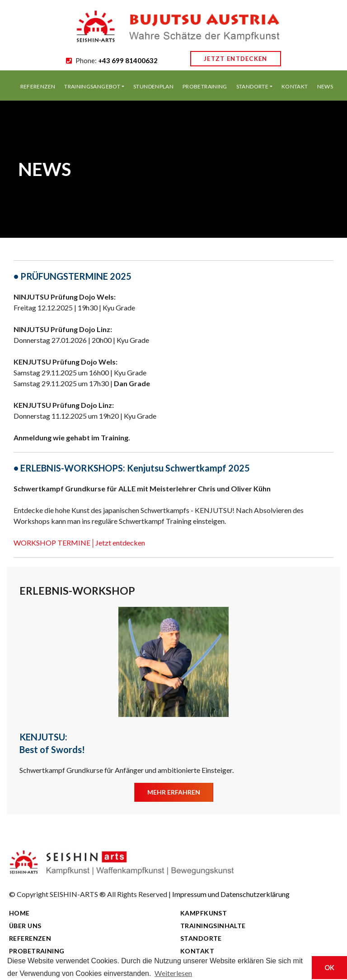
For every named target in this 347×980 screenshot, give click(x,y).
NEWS (325, 86)
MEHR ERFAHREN (174, 792)
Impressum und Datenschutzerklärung (231, 894)
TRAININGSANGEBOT (92, 86)
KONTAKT (295, 86)
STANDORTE (252, 86)
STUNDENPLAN (153, 86)
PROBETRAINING (205, 86)
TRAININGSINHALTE (213, 926)
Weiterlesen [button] (173, 973)
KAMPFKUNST (204, 913)
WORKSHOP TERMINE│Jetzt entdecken (79, 543)
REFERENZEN (38, 86)
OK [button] (329, 968)
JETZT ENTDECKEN (236, 59)
